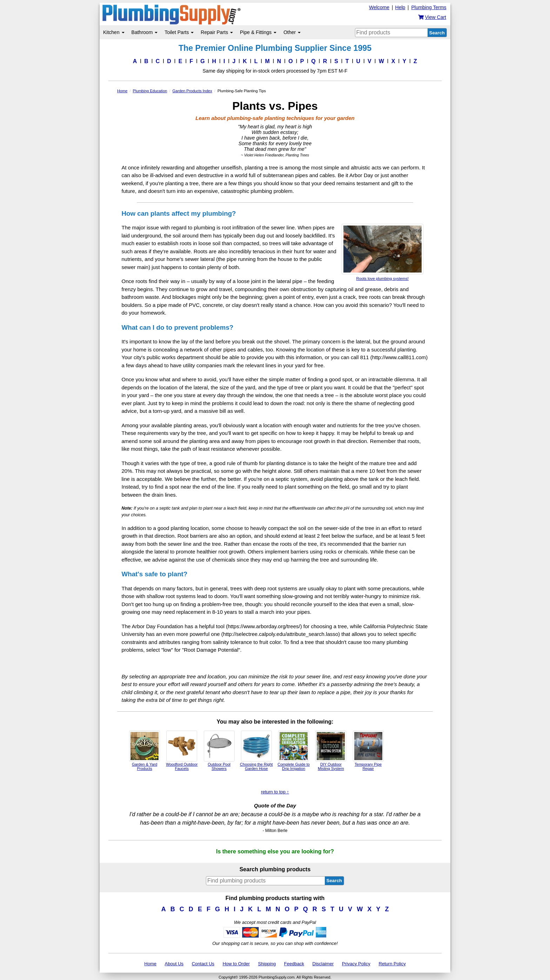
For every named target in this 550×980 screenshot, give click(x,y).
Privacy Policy (356, 964)
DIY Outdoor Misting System (331, 751)
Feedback (294, 964)
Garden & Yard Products (145, 751)
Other (292, 32)
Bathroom (145, 32)
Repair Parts (217, 32)
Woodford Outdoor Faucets (182, 751)
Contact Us (203, 964)
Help (400, 7)
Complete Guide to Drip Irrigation (294, 751)
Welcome (379, 7)
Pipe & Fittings (258, 32)
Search (437, 33)
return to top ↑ (275, 792)
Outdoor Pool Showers (219, 751)
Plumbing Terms (429, 7)
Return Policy (392, 964)
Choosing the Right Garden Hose (256, 751)
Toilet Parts (179, 32)
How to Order (236, 964)
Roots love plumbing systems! (383, 252)
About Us (174, 964)
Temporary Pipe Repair (368, 751)
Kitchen (114, 32)
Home (150, 964)
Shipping (267, 964)
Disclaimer (323, 964)
